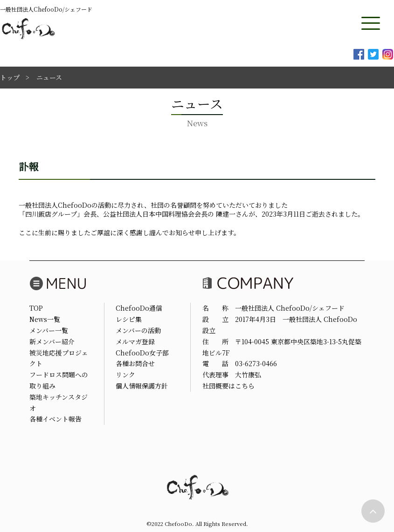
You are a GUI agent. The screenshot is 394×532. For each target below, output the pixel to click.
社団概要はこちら (228, 386)
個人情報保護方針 (142, 386)
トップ (10, 77)
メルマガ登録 (135, 341)
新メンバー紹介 (52, 341)
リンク (125, 375)
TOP (36, 308)
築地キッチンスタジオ (59, 402)
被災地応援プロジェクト (59, 358)
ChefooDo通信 (139, 308)
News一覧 (45, 319)
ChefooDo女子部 (142, 353)
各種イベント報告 (55, 419)
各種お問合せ (135, 363)
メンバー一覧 (49, 330)
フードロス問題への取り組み (59, 380)
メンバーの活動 (138, 330)
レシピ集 (129, 319)
